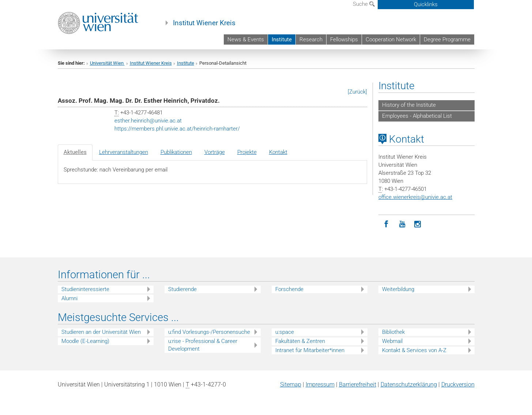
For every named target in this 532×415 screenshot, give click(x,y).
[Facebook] (386, 224)
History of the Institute (409, 105)
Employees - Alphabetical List (417, 116)
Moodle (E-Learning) (85, 341)
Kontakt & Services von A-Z (414, 350)
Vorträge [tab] (215, 152)
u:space (285, 332)
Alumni (69, 298)
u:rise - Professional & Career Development (203, 345)
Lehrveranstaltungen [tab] (124, 152)
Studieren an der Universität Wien (101, 332)
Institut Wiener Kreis (204, 23)
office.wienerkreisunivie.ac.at (415, 197)
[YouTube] (402, 224)
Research (311, 39)
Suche (364, 4)
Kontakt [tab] (278, 152)
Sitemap (291, 384)
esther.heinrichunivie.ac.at (148, 121)
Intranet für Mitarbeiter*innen (310, 350)
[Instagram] (418, 224)
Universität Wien (107, 63)
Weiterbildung (398, 289)
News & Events (246, 39)
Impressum (320, 384)
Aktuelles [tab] (75, 152)
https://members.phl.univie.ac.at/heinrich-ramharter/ (177, 129)
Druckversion (458, 384)
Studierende (182, 289)
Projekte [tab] (247, 152)
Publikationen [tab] (176, 152)
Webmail (392, 341)
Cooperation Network (391, 39)
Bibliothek (393, 332)
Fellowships (344, 39)
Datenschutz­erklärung (409, 384)
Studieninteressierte (85, 289)
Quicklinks (426, 4)
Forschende (289, 289)
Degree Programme (447, 39)
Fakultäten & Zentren (300, 341)
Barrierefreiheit (358, 384)
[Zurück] (357, 92)
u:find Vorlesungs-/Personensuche (209, 332)
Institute (282, 39)
